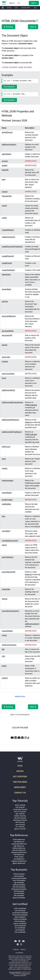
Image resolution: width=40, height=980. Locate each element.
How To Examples (19, 880)
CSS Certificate (20, 910)
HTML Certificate (20, 908)
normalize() (6, 531)
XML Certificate (20, 932)
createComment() (8, 237)
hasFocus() (6, 447)
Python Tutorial (20, 816)
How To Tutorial (20, 811)
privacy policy (27, 969)
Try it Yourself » (9, 87)
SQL (35, 8)
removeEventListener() (10, 611)
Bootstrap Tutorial (20, 820)
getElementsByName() (10, 420)
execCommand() (8, 374)
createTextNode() (8, 270)
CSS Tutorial (20, 807)
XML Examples (19, 895)
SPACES (20, 771)
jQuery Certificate (20, 923)
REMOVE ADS (20, 696)
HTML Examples (19, 874)
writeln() (5, 678)
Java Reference (19, 859)
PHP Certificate (20, 921)
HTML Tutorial (20, 805)
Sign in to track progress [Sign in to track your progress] (20, 714)
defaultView (6, 275)
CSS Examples (19, 876)
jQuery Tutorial (20, 829)
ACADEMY (19, 953)
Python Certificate (20, 919)
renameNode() (7, 631)
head (4, 459)
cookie (4, 218)
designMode (6, 289)
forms (4, 378)
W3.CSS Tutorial (20, 818)
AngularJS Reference (19, 861)
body (4, 179)
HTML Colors (19, 857)
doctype (5, 301)
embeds (5, 361)
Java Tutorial (20, 824)
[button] (19, 3)
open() (4, 545)
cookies (19, 969)
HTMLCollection (31, 405)
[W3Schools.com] (20, 760)
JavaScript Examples (19, 878)
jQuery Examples (19, 898)
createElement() (8, 256)
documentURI (7, 335)
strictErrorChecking (9, 645)
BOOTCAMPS (20, 787)
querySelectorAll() (9, 572)
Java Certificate (20, 926)
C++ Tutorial (20, 827)
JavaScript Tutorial (20, 809)
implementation (8, 481)
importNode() (7, 493)
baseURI (5, 170)
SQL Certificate (20, 917)
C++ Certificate (20, 928)
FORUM (16, 949)
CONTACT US (20, 793)
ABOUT (23, 949)
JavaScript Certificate (20, 913)
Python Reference (19, 848)
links (4, 516)
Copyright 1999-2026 (15, 972)
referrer (5, 599)
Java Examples (19, 893)
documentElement (9, 316)
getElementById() (8, 390)
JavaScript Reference (19, 844)
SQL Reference (19, 846)
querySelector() (8, 557)
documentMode (8, 331)
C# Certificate (20, 930)
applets (5, 165)
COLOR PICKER (20, 728)
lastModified (6, 504)
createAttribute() (8, 230)
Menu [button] (12, 3)
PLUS (20, 766)
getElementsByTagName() (12, 432)
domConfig (6, 357)
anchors (5, 161)
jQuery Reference (19, 863)
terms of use (12, 969)
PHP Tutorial (20, 822)
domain (5, 345)
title (3, 649)
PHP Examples (19, 891)
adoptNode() (7, 154)
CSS (16, 8)
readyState (6, 589)
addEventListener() (9, 144)
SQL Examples (19, 882)
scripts (4, 635)
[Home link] (4, 3)
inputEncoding (7, 500)
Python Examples (19, 885)
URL (4, 656)
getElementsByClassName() (13, 402)
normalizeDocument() (10, 541)
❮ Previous (8, 27)
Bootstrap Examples (19, 889)
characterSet (7, 196)
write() (4, 666)
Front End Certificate (20, 915)
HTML (9, 8)
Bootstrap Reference (19, 852)
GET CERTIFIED (20, 776)
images (5, 468)
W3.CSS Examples (19, 887)
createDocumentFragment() (12, 247)
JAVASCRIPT (26, 8)
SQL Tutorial (20, 814)
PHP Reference (19, 854)
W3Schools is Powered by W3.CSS (22, 975)
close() (4, 206)
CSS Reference (19, 842)
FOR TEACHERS (20, 782)
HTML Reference (19, 839)
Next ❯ (33, 27)
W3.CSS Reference (19, 850)
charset (5, 192)
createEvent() (7, 263)
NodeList (28, 422)
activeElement (7, 132)
